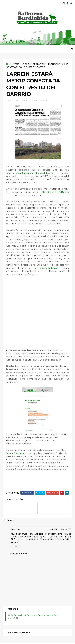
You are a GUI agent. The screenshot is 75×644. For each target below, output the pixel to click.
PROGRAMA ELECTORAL (55, 192)
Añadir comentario (18, 554)
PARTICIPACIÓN (37, 64)
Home (9, 64)
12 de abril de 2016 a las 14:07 (60, 529)
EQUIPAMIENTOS (21, 64)
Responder (16, 546)
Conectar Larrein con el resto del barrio (33, 173)
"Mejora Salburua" (51, 268)
